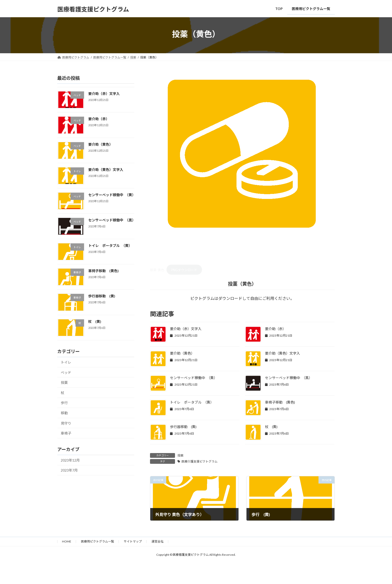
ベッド (66, 372)
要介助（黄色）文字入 (282, 353)
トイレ (66, 362)
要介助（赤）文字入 (186, 329)
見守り (66, 423)
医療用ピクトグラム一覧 (97, 541)
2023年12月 (70, 460)
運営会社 (157, 541)
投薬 (180, 455)
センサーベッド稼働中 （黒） (289, 378)
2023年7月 (69, 470)
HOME (67, 541)
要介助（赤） (275, 329)
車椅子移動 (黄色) (280, 402)
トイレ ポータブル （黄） (192, 402)
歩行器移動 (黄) (183, 427)
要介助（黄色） (182, 353)
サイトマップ (133, 541)
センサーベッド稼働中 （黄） (194, 378)
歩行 (64, 403)
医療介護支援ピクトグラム (199, 461)
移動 (64, 413)
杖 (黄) (271, 427)
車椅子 (66, 433)
